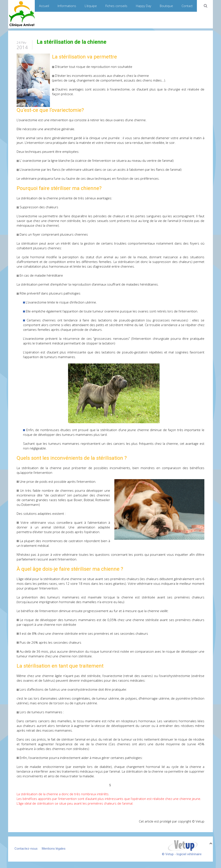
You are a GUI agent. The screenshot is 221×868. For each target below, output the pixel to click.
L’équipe (91, 6)
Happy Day (144, 6)
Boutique (166, 6)
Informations (67, 6)
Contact (187, 6)
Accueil (44, 6)
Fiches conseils (116, 6)
